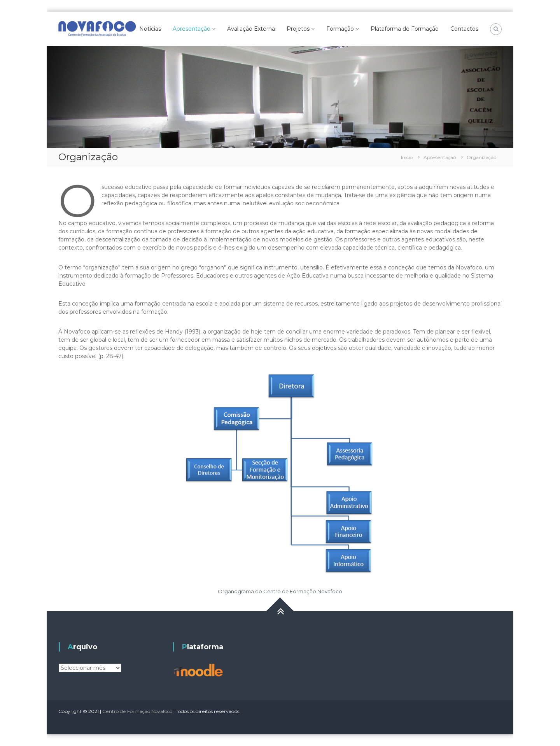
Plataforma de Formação (405, 29)
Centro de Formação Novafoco (137, 711)
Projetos (298, 29)
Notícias (150, 29)
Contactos (464, 29)
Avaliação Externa (251, 29)
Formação (340, 29)
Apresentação (192, 29)
